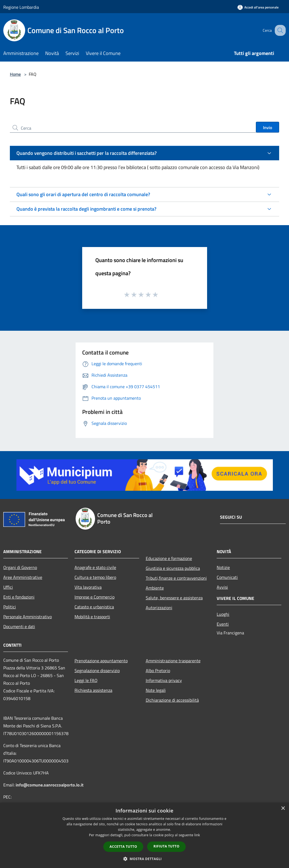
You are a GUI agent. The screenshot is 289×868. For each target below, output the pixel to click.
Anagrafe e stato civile (95, 567)
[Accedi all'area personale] (258, 7)
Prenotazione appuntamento (101, 661)
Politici (10, 607)
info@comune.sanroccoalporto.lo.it (50, 785)
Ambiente (155, 588)
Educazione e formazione (169, 558)
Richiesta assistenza (93, 690)
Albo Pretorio (158, 670)
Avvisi (222, 587)
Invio (267, 127)
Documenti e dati (19, 626)
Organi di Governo (20, 567)
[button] (145, 859)
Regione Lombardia (21, 7)
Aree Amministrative (23, 577)
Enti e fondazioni (19, 597)
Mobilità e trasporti (92, 617)
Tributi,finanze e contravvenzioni (176, 578)
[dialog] (144, 835)
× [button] (283, 809)
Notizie (223, 567)
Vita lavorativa (88, 587)
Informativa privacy (164, 680)
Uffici (8, 587)
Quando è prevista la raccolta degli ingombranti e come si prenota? (86, 209)
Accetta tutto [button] (123, 847)
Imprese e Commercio (95, 597)
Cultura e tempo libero (95, 577)
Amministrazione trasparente (173, 661)
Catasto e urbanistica (94, 607)
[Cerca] (279, 30)
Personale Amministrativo (28, 617)
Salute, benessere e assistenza (174, 598)
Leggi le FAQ (86, 680)
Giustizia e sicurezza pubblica (173, 568)
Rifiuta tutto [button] (166, 846)
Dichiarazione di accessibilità (172, 700)
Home (15, 74)
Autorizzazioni (159, 608)
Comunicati (227, 577)
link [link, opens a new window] (197, 835)
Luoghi (223, 614)
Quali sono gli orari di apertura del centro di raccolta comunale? (83, 194)
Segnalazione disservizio (97, 670)
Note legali (156, 690)
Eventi (223, 624)
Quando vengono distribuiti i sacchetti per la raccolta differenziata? (87, 153)
